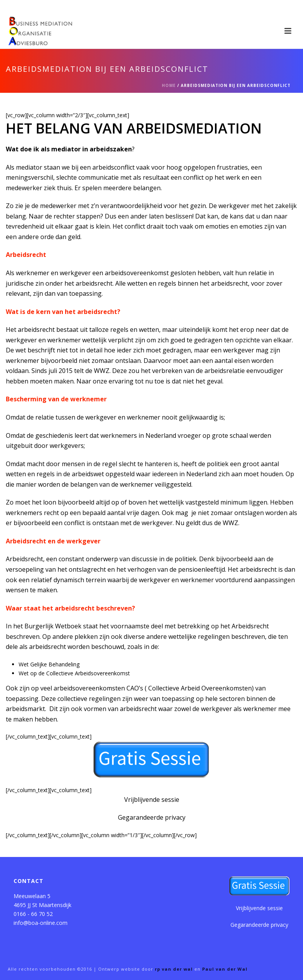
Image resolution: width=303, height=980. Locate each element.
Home (169, 85)
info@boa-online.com (41, 923)
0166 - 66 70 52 (33, 914)
